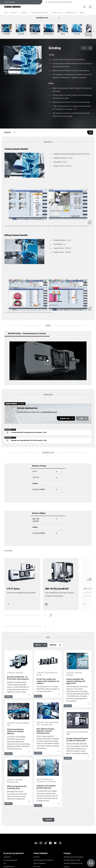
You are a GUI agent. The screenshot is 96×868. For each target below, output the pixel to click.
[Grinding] (9, 133)
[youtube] (55, 843)
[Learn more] (22, 583)
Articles (55, 645)
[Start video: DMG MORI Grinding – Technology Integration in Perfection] (48, 361)
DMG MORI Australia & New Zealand (73, 857)
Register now (65, 418)
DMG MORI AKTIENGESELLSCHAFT (73, 863)
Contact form (7, 857)
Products (14, 13)
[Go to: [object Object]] (18, 661)
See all (40, 645)
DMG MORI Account (50, 412)
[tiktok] (46, 843)
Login (81, 418)
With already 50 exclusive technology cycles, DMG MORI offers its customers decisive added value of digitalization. (17, 795)
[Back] (45, 615)
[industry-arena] (60, 843)
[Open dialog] (61, 583)
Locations (66, 867)
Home (6, 13)
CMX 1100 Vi (37, 867)
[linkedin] (36, 843)
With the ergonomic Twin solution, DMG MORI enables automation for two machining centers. (48, 689)
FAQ (5, 863)
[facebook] (50, 843)
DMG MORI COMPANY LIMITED (72, 860)
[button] (85, 7)
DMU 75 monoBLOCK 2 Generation (43, 860)
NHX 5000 (36, 857)
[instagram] (41, 843)
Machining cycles (71, 13)
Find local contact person (10, 860)
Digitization (24, 13)
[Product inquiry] (90, 133)
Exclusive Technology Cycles (39, 13)
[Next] (51, 615)
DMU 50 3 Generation (40, 863)
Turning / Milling (57, 13)
